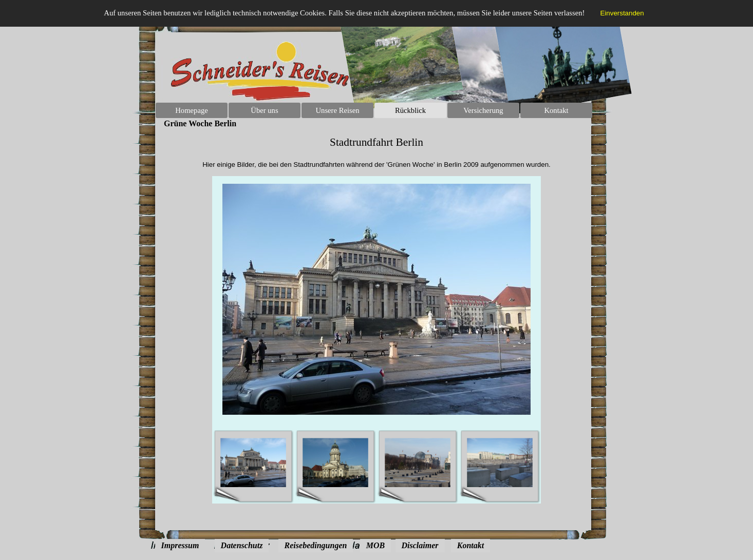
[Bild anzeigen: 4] (500, 463)
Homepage (191, 110)
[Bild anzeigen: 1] (253, 463)
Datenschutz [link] (242, 545)
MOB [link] (375, 545)
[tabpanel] (376, 152)
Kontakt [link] (470, 545)
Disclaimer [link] (420, 545)
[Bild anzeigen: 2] (335, 463)
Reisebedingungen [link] (316, 545)
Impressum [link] (180, 545)
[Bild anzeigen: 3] (418, 463)
